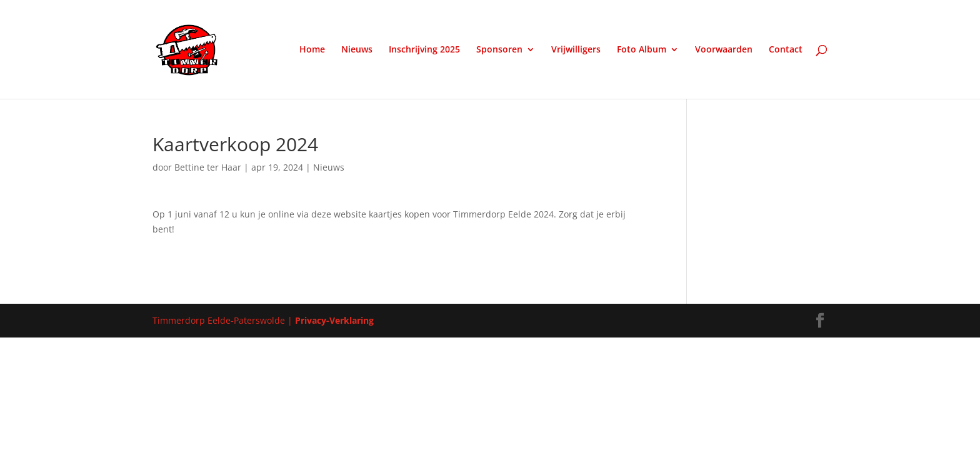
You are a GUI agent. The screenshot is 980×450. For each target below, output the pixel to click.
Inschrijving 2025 (424, 50)
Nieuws (357, 50)
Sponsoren (499, 50)
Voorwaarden (724, 50)
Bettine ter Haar (208, 167)
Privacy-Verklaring (334, 320)
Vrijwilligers (576, 50)
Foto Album (642, 50)
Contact (786, 50)
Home (312, 50)
